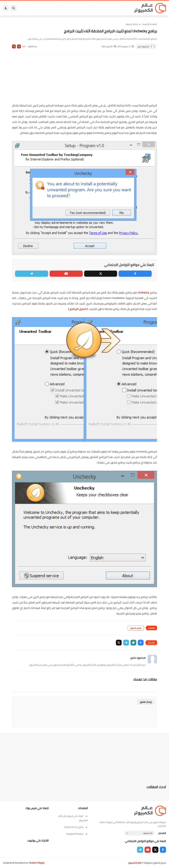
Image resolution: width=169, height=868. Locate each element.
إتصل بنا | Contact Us (76, 827)
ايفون (52, 8)
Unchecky (143, 292)
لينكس (75, 8)
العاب (68, 8)
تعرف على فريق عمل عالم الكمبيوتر (73, 818)
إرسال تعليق (146, 702)
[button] (141, 643)
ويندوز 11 (103, 8)
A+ (19, 46)
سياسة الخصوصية (77, 834)
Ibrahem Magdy (37, 863)
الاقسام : (162, 833)
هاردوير (34, 8)
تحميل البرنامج (78, 309)
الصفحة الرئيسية (150, 24)
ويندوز (112, 8)
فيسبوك (93, 8)
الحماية (84, 8)
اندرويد (60, 8)
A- (14, 46)
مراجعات (44, 8)
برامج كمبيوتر (123, 8)
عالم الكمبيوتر (135, 863)
